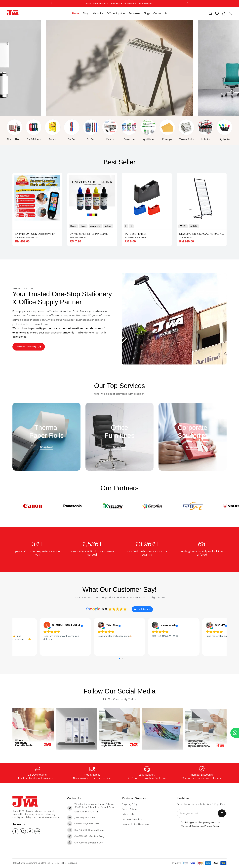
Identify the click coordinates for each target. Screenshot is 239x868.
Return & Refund (131, 809)
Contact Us (160, 13)
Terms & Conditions (132, 819)
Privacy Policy (129, 814)
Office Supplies (116, 13)
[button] (51, 3)
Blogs (147, 13)
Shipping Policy (130, 804)
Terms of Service (190, 826)
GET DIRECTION (86, 812)
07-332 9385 (93, 824)
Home (76, 13)
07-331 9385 (80, 824)
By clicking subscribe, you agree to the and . (201, 825)
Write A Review (142, 609)
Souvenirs (135, 13)
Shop (86, 13)
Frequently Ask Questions (135, 824)
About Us (98, 13)
